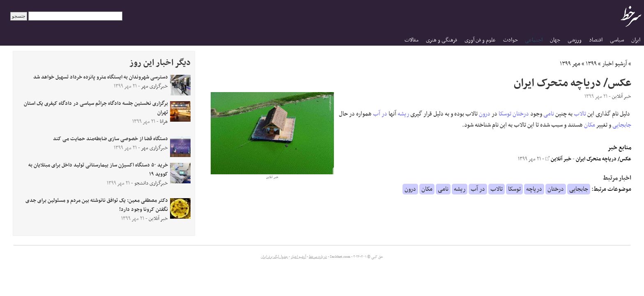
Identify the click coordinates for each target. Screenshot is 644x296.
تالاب (580, 114)
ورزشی (575, 40)
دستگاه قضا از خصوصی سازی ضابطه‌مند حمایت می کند (110, 139)
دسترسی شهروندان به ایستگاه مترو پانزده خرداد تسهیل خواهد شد (101, 77)
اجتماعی (534, 40)
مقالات (412, 40)
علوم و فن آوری (480, 40)
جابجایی (622, 125)
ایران (636, 40)
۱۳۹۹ (591, 64)
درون (485, 114)
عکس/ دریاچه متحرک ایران (604, 159)
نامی (549, 114)
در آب (380, 114)
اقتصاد (596, 40)
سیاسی (617, 40)
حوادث (511, 40)
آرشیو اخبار (615, 64)
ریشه (403, 114)
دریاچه (534, 189)
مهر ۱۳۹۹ (570, 64)
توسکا (505, 114)
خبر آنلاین (558, 159)
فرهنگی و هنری (442, 40)
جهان (555, 40)
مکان (590, 125)
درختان (521, 114)
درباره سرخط (318, 257)
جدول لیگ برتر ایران (274, 257)
